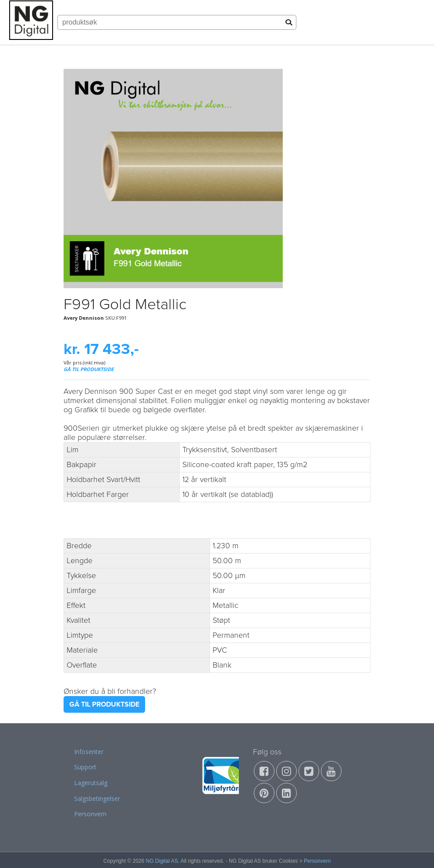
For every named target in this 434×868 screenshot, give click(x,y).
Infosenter (89, 752)
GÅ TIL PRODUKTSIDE (89, 369)
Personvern (90, 814)
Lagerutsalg (91, 783)
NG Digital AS (162, 861)
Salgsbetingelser (97, 798)
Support (85, 767)
